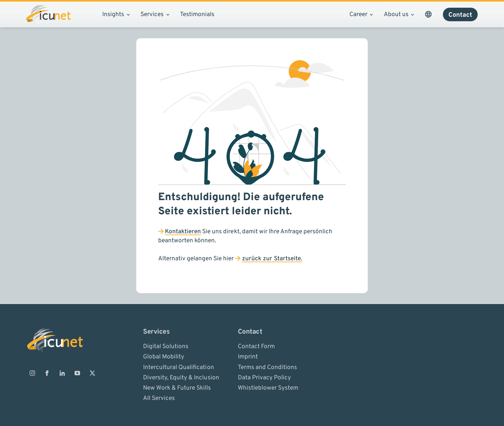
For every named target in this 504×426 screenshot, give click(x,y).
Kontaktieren (183, 232)
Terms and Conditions (267, 367)
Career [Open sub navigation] (361, 14)
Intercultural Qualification (178, 367)
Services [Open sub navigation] (155, 14)
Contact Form (256, 347)
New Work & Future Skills (177, 388)
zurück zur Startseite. (272, 259)
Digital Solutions (166, 347)
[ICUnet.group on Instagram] (32, 373)
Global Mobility (164, 357)
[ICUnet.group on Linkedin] (62, 373)
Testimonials (197, 14)
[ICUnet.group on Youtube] (77, 373)
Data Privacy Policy (264, 377)
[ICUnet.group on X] (92, 373)
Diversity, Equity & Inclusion (181, 377)
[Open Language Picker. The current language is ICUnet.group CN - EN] (428, 14)
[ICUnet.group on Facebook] (47, 373)
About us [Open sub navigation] (399, 14)
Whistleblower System (268, 388)
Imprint (248, 357)
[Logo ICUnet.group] (48, 14)
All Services (159, 398)
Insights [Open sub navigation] (116, 14)
